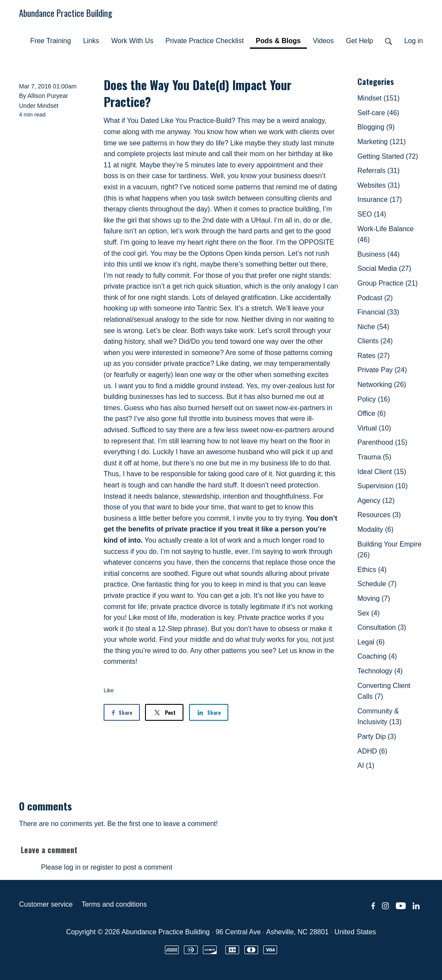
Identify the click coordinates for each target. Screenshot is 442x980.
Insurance (380, 199)
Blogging (376, 127)
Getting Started (388, 156)
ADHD (372, 751)
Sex (369, 613)
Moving (374, 598)
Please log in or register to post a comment (107, 867)
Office (372, 413)
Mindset (48, 106)
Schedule (377, 584)
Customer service (46, 904)
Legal (371, 642)
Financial (378, 312)
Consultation (382, 627)
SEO (372, 214)
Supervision (383, 486)
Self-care (378, 113)
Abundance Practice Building (66, 13)
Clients (375, 341)
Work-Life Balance (385, 234)
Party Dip (377, 737)
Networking (382, 385)
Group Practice (388, 283)
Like (109, 690)
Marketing (382, 142)
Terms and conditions (114, 904)
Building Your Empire (390, 550)
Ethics (372, 570)
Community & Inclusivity (379, 717)
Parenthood (382, 442)
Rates (374, 356)
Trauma (374, 457)
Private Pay (382, 370)
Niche (373, 327)
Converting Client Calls (384, 691)
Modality (376, 529)
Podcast (375, 298)
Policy (374, 399)
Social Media (384, 269)
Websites (379, 185)
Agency (376, 501)
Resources (379, 515)
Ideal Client (382, 472)
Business (379, 254)
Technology (380, 671)
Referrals (379, 171)
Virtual (374, 428)
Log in (414, 41)
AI (366, 765)
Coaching (377, 656)
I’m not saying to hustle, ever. (205, 551)
